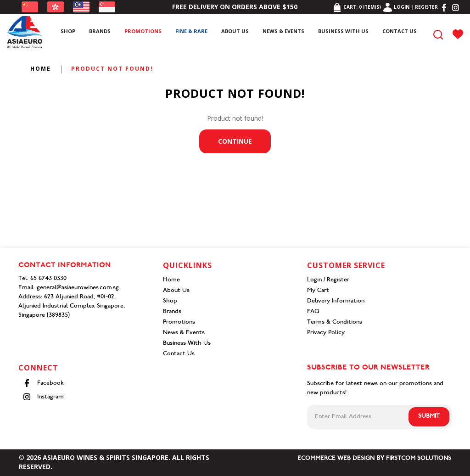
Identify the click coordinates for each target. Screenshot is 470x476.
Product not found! (112, 69)
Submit (429, 417)
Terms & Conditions (335, 322)
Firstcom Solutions (419, 459)
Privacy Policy (326, 333)
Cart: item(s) (357, 7)
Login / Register (328, 280)
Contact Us (179, 354)
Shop (170, 301)
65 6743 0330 (48, 279)
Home (41, 69)
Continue (235, 141)
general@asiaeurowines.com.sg (78, 288)
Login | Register (411, 7)
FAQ (313, 312)
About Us (176, 291)
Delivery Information (336, 301)
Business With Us (187, 344)
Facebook (43, 383)
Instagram (43, 397)
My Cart (318, 291)
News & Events (184, 333)
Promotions (179, 322)
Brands (172, 312)
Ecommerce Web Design (336, 459)
